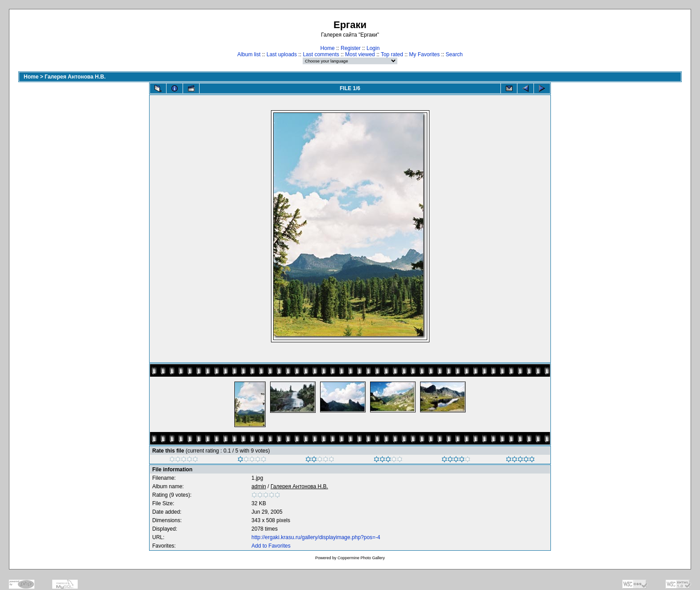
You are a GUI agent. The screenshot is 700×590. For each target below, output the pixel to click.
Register (351, 48)
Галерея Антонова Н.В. (75, 77)
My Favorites (424, 54)
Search (454, 54)
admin (259, 486)
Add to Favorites (271, 546)
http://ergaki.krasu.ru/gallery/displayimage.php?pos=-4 (316, 537)
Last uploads (282, 54)
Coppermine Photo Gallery (361, 558)
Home (328, 48)
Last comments (321, 54)
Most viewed (360, 54)
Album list (249, 54)
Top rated (392, 54)
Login (373, 48)
